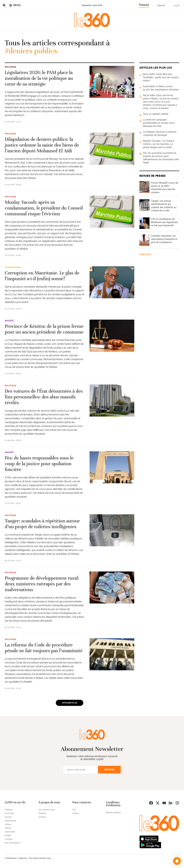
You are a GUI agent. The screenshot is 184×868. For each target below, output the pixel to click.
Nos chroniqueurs (13, 843)
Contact (76, 813)
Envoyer (109, 770)
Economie (9, 813)
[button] (177, 861)
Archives (42, 817)
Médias (8, 828)
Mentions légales (113, 813)
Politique (10, 67)
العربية (176, 5)
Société (9, 321)
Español (161, 5)
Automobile (10, 832)
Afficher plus (70, 703)
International (13, 267)
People (8, 835)
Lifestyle (9, 839)
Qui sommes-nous (47, 810)
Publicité (42, 813)
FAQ (74, 810)
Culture (8, 824)
